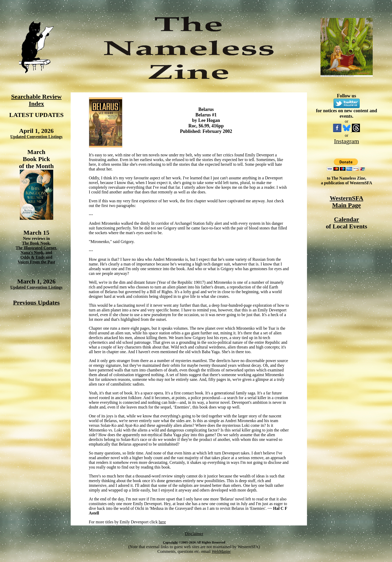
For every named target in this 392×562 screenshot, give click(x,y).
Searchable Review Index (37, 100)
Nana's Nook (32, 253)
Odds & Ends (33, 257)
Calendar (347, 219)
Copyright (170, 542)
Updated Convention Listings (36, 137)
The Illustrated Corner (36, 248)
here (162, 522)
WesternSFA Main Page (346, 202)
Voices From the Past (37, 262)
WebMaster (221, 551)
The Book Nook (36, 243)
